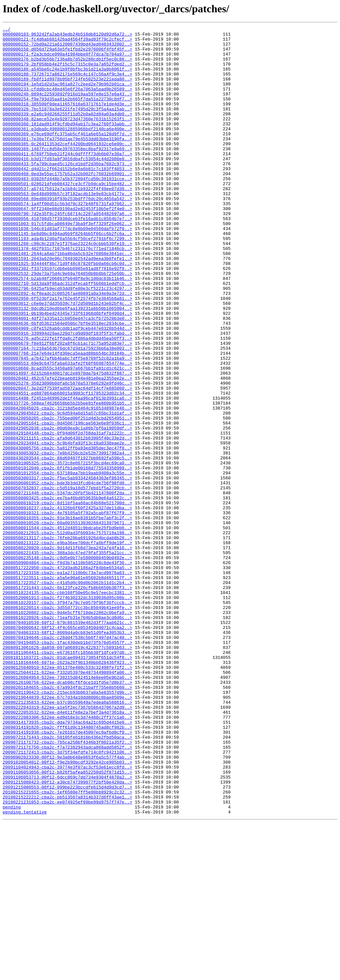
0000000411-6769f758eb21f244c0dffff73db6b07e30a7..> (67, 180)
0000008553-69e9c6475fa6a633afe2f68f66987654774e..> (67, 431)
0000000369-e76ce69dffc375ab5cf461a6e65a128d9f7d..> (67, 156)
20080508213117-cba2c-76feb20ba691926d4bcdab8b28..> (67, 640)
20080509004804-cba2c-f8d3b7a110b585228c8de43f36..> (67, 670)
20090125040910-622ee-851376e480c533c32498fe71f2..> (67, 796)
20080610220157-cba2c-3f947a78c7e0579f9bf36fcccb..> (67, 718)
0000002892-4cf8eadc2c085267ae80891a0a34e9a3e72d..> (67, 347)
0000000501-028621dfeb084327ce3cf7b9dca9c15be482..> (67, 215)
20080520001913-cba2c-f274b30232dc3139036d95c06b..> (67, 712)
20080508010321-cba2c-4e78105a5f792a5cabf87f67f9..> (67, 610)
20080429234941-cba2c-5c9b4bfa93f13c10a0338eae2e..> (67, 527)
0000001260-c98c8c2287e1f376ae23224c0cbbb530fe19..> (67, 287)
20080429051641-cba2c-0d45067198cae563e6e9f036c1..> (67, 503)
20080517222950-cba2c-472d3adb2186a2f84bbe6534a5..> (67, 676)
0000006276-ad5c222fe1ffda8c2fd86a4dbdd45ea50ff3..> (67, 401)
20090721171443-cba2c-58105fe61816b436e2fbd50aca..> (67, 880)
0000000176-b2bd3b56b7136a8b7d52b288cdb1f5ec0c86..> (67, 66)
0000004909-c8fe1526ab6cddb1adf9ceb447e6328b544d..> (67, 389)
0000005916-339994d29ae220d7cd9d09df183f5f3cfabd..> (67, 395)
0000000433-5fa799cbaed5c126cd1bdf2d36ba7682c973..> (67, 191)
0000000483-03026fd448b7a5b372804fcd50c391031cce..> (67, 209)
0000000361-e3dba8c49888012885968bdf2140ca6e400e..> (67, 150)
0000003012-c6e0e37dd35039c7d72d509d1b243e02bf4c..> (67, 359)
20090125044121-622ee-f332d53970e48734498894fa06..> (67, 802)
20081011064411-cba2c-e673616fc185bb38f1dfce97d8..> (67, 778)
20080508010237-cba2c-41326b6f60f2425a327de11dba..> (67, 604)
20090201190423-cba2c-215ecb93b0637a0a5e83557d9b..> (67, 826)
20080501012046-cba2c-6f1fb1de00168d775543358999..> (67, 556)
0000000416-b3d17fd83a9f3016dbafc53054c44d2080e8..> (67, 185)
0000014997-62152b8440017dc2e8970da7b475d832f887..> (67, 443)
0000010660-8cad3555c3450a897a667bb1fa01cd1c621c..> (67, 437)
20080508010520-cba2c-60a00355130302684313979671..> (67, 622)
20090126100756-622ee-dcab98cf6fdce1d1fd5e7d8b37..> (67, 814)
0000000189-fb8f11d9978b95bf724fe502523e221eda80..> (67, 90)
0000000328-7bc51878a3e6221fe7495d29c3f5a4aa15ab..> (67, 126)
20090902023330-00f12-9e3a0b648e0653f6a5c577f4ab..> (67, 904)
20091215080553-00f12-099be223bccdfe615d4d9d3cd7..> (67, 939)
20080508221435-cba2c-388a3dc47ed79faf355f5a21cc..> (67, 658)
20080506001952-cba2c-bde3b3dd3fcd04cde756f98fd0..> (67, 574)
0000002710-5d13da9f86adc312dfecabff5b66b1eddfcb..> (67, 335)
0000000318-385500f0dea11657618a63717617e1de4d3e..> (67, 120)
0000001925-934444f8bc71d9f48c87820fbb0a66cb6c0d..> (67, 311)
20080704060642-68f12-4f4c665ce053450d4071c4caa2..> (67, 748)
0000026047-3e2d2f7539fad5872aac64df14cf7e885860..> (67, 461)
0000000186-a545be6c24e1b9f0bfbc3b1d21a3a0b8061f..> (67, 78)
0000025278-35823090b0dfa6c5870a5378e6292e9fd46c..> (67, 455)
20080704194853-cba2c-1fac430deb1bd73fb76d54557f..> (67, 766)
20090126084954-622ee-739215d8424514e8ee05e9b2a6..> (67, 808)
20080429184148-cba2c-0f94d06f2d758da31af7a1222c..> (67, 515)
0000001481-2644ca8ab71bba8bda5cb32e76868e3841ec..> (67, 299)
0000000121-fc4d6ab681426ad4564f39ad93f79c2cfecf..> (67, 42)
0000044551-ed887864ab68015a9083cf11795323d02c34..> (67, 467)
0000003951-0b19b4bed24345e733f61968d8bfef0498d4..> (67, 371)
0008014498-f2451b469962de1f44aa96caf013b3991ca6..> (67, 473)
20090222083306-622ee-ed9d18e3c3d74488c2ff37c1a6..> (67, 856)
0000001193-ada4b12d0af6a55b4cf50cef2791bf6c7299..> (67, 281)
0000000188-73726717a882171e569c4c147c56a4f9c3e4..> (67, 84)
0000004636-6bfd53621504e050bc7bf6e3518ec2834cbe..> (67, 383)
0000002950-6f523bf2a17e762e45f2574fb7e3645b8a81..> (67, 353)
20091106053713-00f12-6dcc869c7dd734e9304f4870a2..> (67, 927)
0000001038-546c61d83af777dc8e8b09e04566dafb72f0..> (67, 269)
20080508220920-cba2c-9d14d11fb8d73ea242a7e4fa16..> (67, 652)
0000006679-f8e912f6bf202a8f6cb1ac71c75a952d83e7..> (67, 407)
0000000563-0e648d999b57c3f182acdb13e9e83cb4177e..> (67, 227)
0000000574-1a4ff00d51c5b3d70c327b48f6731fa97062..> (67, 239)
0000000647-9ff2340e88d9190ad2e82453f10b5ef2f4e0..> (67, 245)
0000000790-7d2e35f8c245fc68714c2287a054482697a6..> (67, 251)
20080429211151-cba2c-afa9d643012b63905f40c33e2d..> (67, 521)
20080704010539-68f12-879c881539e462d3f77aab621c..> (67, 742)
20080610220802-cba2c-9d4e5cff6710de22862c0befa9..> (67, 730)
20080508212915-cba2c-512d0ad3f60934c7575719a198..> (67, 634)
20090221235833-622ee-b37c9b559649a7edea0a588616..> (67, 838)
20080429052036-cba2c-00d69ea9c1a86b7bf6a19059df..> (67, 509)
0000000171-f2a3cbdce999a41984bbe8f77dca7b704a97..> (67, 60)
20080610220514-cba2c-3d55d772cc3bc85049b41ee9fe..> (67, 724)
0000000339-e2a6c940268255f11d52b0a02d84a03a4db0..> (67, 132)
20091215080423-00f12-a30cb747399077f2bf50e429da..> (67, 933)
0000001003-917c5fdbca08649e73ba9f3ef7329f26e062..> (67, 263)
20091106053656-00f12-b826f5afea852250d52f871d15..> (67, 921)
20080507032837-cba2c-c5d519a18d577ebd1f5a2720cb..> (67, 580)
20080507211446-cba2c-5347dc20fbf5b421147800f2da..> (67, 586)
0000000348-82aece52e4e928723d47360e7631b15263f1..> (67, 138)
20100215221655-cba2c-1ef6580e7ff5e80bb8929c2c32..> (67, 945)
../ (6, 30)
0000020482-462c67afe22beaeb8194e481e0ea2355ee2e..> (67, 449)
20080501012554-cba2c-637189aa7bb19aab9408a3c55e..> (67, 562)
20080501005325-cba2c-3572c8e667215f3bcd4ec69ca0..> (67, 551)
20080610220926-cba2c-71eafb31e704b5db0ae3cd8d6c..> (67, 736)
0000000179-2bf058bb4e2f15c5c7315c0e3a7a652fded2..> (67, 72)
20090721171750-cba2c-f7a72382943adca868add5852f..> (67, 892)
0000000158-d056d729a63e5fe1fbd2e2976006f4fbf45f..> (67, 54)
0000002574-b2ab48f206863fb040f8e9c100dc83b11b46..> (67, 329)
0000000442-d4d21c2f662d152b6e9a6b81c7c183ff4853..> (67, 197)
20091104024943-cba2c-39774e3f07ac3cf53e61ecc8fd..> (67, 916)
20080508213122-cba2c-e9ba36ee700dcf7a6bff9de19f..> (67, 646)
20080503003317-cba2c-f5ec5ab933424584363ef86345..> (67, 568)
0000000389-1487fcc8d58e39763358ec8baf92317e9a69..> (67, 174)
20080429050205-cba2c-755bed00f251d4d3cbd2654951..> (67, 497)
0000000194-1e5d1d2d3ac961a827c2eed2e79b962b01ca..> (67, 96)
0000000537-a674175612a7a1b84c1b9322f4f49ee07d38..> (67, 221)
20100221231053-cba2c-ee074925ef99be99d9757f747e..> (67, 957)
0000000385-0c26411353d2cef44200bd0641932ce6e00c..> (67, 168)
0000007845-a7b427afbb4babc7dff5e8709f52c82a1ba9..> (67, 425)
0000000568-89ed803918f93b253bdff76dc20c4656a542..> (67, 233)
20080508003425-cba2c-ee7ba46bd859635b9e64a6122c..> (67, 592)
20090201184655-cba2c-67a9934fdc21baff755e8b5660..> (67, 820)
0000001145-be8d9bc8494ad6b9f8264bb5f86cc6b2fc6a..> (67, 275)
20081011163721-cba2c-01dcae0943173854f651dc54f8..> (67, 784)
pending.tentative (25, 969)
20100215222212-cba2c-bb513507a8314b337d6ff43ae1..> (67, 951)
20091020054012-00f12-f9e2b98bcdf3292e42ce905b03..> (67, 910)
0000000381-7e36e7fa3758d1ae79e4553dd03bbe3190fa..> (67, 162)
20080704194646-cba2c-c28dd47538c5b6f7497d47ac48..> (67, 760)
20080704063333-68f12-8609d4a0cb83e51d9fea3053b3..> (67, 754)
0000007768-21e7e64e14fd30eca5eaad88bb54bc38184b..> (67, 419)
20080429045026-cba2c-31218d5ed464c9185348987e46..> (67, 485)
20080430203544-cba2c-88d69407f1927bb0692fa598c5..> (67, 545)
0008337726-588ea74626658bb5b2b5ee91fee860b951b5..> (67, 479)
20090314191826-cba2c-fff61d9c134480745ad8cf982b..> (67, 868)
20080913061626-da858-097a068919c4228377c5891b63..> (67, 772)
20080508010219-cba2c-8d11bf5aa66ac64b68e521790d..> (67, 598)
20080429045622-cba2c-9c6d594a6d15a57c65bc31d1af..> (67, 491)
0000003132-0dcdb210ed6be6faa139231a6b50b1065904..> (67, 365)
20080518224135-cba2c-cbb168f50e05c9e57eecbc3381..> (67, 706)
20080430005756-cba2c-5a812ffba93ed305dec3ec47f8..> (67, 533)
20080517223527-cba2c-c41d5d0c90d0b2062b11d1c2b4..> (67, 694)
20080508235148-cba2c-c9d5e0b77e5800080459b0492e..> (67, 664)
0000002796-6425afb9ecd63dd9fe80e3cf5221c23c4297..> (67, 341)
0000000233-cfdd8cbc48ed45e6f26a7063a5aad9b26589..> (67, 102)
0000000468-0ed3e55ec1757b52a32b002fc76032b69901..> (67, 203)
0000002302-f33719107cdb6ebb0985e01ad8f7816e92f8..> (67, 317)
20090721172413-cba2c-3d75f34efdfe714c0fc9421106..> (67, 898)
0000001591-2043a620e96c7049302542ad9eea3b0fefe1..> (67, 305)
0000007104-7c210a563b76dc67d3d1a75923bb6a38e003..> (67, 413)
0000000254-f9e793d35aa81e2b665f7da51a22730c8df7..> (67, 114)
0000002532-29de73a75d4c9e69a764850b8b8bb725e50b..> (67, 323)
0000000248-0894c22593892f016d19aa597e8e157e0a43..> (67, 108)
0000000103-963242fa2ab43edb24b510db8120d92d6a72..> (67, 36)
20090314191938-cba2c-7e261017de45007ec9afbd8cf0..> (67, 874)
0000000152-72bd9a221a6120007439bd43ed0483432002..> (67, 48)
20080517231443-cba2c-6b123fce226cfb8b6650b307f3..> (67, 700)
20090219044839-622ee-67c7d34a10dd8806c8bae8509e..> (67, 832)
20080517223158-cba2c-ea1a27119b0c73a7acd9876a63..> (67, 682)
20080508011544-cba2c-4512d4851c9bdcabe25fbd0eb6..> (67, 628)
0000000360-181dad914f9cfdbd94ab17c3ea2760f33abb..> (67, 144)
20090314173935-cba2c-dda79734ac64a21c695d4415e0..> (67, 862)
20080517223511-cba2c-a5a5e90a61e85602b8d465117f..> (67, 688)
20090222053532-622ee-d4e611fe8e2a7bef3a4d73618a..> (67, 850)
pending (12, 963)
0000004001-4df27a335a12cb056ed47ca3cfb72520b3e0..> (67, 377)
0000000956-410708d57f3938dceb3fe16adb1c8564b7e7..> (67, 257)
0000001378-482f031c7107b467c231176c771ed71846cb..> (67, 293)
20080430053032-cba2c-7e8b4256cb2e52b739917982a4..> (67, 539)
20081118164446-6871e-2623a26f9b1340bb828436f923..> (67, 790)
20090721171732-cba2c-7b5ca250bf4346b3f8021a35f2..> (67, 886)
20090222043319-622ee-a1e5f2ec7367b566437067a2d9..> (67, 844)
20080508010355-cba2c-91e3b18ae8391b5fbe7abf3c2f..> (67, 616)
